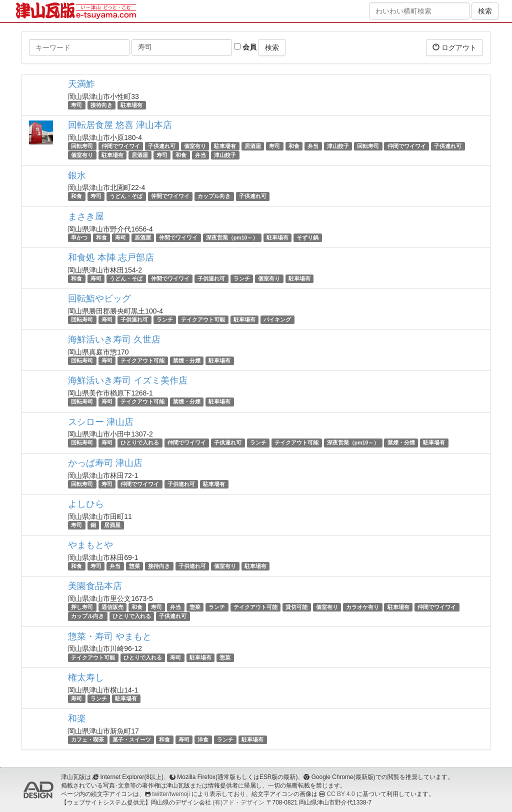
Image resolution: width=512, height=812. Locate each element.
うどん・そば (126, 196)
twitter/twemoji (171, 794)
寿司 (76, 105)
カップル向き (214, 196)
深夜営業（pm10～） (232, 237)
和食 (294, 146)
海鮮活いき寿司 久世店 (114, 339)
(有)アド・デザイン (238, 802)
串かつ (79, 237)
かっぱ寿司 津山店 (105, 463)
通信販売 (112, 607)
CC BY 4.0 (341, 794)
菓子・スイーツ (132, 739)
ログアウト (454, 47)
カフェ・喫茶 (87, 739)
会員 (245, 47)
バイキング (277, 319)
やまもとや (90, 545)
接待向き (101, 105)
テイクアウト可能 (203, 319)
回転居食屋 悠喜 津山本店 (120, 125)
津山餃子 (338, 146)
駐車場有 (131, 105)
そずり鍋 (307, 237)
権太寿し (86, 677)
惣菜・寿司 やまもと (110, 636)
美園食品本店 (95, 586)
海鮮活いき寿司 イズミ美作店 (128, 380)
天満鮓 (81, 84)
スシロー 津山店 (101, 422)
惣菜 (134, 566)
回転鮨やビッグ (99, 298)
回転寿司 (82, 146)
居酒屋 (253, 146)
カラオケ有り (362, 607)
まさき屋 (86, 216)
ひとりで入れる (140, 443)
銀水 (77, 175)
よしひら (86, 504)
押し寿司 (82, 607)
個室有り (195, 146)
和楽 (77, 718)
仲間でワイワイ (121, 146)
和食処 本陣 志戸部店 (111, 257)
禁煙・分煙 (187, 360)
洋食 (203, 739)
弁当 (313, 146)
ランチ (242, 278)
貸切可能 (296, 607)
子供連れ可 (162, 146)
